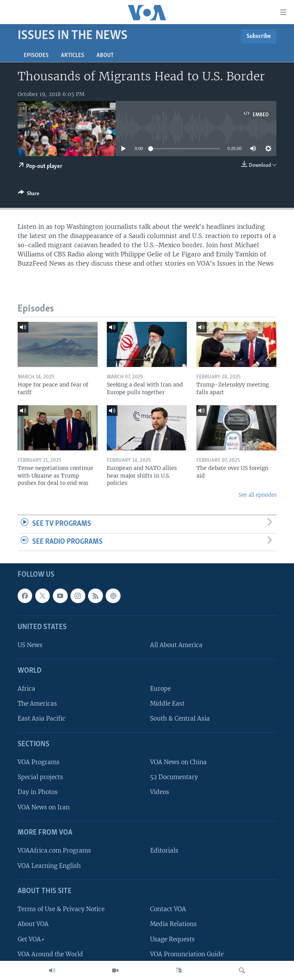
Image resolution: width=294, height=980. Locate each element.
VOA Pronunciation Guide (187, 954)
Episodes (36, 55)
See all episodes (257, 495)
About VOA (33, 924)
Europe (160, 689)
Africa (26, 689)
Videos (160, 792)
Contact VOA (168, 909)
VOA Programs (39, 762)
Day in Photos (38, 792)
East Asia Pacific (42, 719)
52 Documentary (174, 777)
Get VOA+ (31, 939)
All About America (176, 645)
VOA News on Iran (44, 807)
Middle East (167, 704)
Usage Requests (172, 939)
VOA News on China (178, 762)
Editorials (164, 851)
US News (30, 645)
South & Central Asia (180, 719)
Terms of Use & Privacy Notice (61, 909)
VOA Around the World (50, 954)
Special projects (40, 777)
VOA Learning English (49, 866)
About (105, 55)
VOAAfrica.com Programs (54, 851)
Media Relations (173, 924)
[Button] (29, 195)
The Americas (37, 704)
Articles (73, 55)
